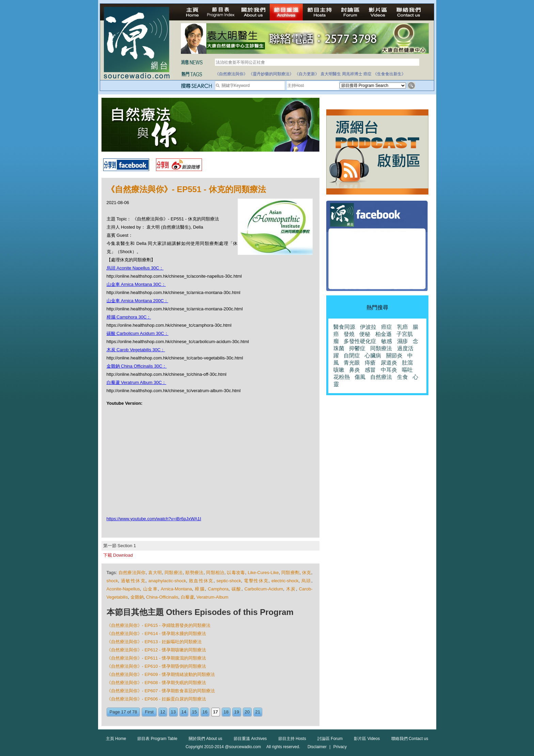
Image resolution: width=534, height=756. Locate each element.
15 (194, 712)
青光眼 (352, 363)
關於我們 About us (206, 739)
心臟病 (373, 356)
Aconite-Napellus (123, 589)
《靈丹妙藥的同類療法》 (271, 74)
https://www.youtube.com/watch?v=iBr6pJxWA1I (154, 519)
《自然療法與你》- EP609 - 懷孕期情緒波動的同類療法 (161, 674)
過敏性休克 (133, 581)
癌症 (367, 74)
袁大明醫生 (331, 74)
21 (258, 712)
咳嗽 (339, 370)
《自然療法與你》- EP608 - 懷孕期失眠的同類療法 (156, 683)
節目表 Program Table (157, 739)
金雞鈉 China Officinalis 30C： (137, 366)
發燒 (349, 334)
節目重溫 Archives (250, 739)
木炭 (291, 589)
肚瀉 (407, 363)
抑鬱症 (357, 348)
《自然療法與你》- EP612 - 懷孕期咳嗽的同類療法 (156, 650)
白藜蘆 (187, 597)
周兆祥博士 (352, 74)
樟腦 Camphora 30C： (129, 317)
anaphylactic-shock (167, 581)
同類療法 (174, 573)
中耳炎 (389, 370)
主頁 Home (116, 739)
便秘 (365, 334)
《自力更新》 (307, 74)
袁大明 (155, 573)
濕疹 (403, 341)
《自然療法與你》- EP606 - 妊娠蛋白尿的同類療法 (156, 699)
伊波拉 (368, 327)
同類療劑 (290, 573)
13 (173, 712)
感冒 (370, 370)
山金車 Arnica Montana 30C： (136, 284)
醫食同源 (344, 327)
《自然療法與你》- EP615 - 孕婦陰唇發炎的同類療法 (159, 625)
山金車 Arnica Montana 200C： (137, 301)
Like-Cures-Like (263, 573)
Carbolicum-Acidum (264, 589)
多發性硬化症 (360, 341)
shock (112, 581)
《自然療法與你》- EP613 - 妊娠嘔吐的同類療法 (154, 642)
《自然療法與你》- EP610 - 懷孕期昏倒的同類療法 (156, 666)
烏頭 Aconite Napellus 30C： (135, 268)
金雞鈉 (137, 597)
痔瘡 (370, 363)
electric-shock (285, 581)
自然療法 (381, 377)
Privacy (340, 747)
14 (184, 712)
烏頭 (306, 581)
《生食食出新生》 (389, 74)
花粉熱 (342, 377)
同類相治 (215, 573)
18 (226, 712)
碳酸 (237, 589)
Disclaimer (317, 747)
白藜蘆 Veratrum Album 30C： (137, 382)
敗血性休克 (201, 581)
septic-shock (229, 581)
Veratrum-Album (213, 597)
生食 (403, 377)
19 (237, 712)
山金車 (151, 589)
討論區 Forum (330, 739)
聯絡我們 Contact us (410, 739)
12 (163, 712)
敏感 (387, 341)
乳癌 (403, 327)
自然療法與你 (132, 573)
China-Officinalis (162, 597)
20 (247, 712)
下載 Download (118, 555)
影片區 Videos (367, 739)
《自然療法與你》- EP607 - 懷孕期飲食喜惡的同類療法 (161, 691)
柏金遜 (383, 334)
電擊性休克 (256, 581)
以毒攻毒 (236, 573)
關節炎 (394, 356)
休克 (307, 573)
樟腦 (200, 589)
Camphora (218, 589)
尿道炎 (389, 363)
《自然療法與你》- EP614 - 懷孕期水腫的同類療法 (156, 634)
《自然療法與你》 (231, 74)
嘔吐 (407, 370)
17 (216, 712)
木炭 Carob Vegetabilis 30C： (136, 350)
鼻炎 (355, 370)
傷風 (360, 377)
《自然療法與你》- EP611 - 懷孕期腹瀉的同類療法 (156, 658)
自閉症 (352, 356)
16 (205, 712)
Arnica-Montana (176, 589)
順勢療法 (194, 573)
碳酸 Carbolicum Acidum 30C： (138, 333)
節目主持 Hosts (292, 739)
